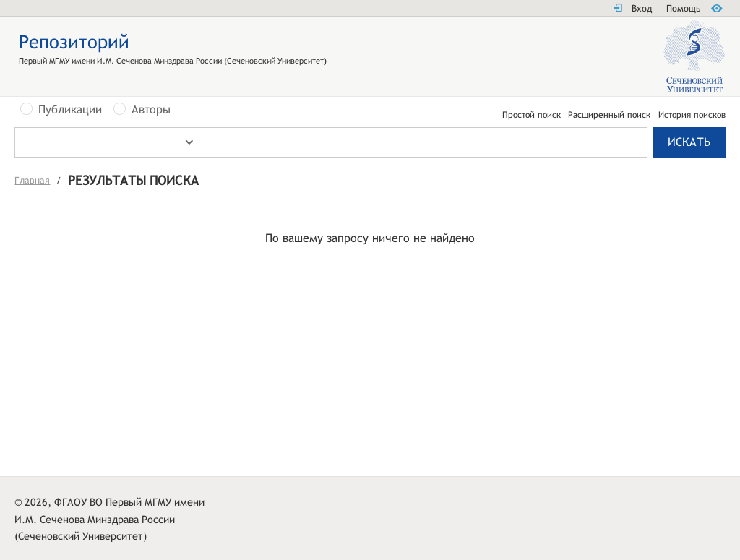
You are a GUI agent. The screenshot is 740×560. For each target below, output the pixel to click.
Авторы (151, 110)
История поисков (692, 115)
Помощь (683, 8)
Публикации (70, 110)
